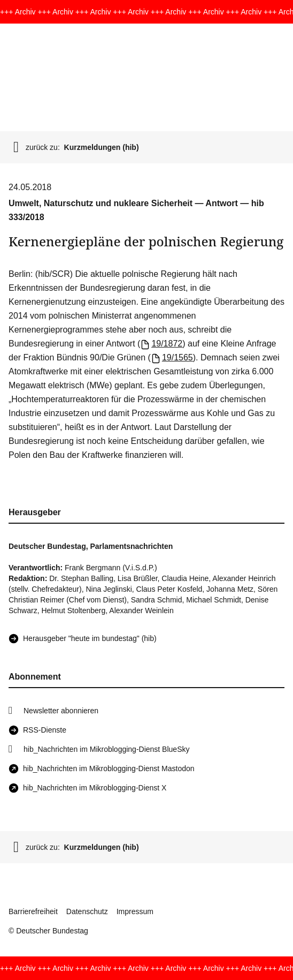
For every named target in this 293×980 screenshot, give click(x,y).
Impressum (135, 911)
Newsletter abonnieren (61, 711)
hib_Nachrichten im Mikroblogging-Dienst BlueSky (106, 749)
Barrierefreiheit (33, 911)
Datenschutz (87, 911)
